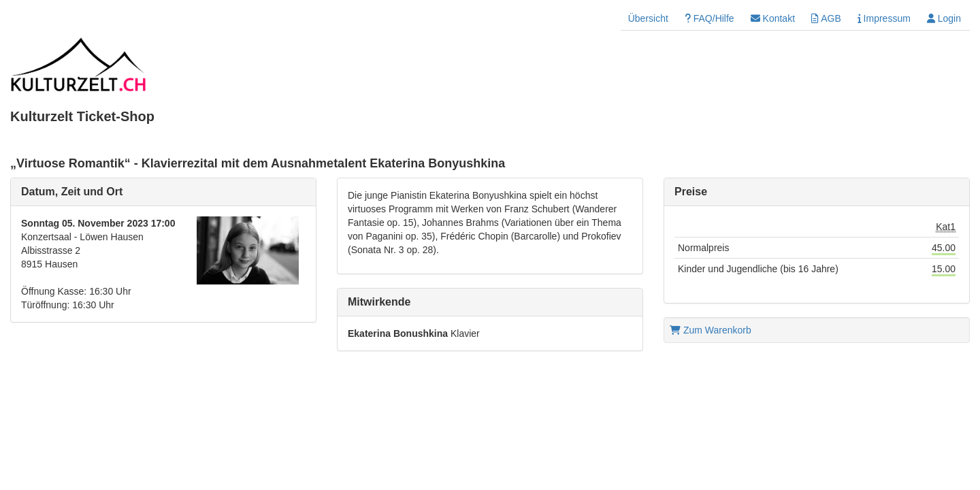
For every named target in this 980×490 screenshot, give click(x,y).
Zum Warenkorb (710, 330)
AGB (826, 18)
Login (944, 18)
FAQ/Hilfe (709, 18)
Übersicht (648, 18)
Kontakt (773, 18)
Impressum (884, 18)
